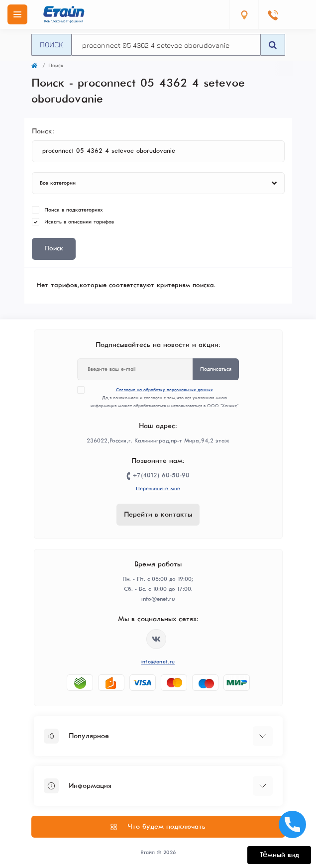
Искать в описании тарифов (79, 222)
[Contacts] (273, 14)
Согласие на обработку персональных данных (164, 390)
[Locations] (244, 14)
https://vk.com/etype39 (156, 639)
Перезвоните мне (158, 489)
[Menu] (17, 14)
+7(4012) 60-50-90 (161, 476)
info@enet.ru (158, 662)
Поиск (52, 44)
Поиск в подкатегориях (74, 210)
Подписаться (216, 369)
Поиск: (43, 131)
